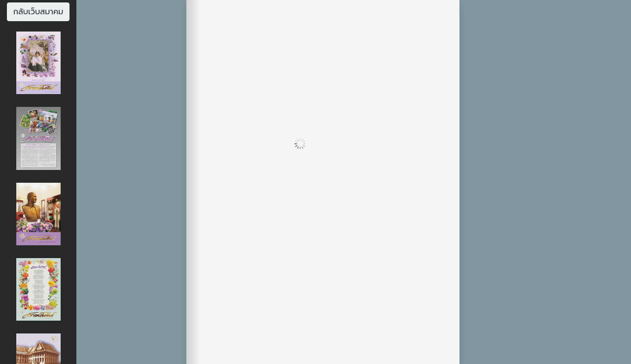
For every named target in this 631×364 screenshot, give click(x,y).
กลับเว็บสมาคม (38, 12)
